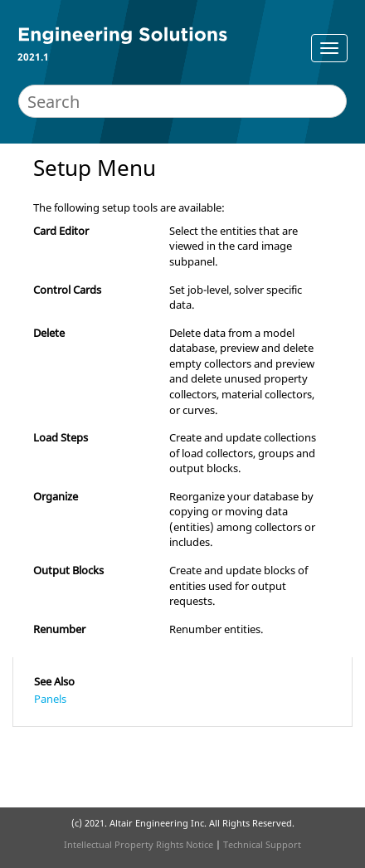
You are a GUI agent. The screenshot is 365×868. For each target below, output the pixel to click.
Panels (50, 699)
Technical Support (262, 844)
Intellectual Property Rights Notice (139, 844)
